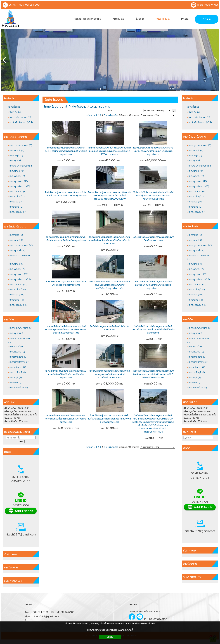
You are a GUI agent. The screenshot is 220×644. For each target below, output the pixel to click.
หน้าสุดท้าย (113, 115)
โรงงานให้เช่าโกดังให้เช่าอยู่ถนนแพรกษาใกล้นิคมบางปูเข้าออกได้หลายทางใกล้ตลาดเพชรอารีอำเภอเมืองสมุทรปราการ (66, 330)
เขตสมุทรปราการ (100, 107)
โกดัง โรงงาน (54, 100)
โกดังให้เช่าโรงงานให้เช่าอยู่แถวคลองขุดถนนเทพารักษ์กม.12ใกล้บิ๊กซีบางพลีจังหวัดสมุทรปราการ (66, 374)
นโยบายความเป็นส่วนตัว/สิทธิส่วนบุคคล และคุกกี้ (110, 630)
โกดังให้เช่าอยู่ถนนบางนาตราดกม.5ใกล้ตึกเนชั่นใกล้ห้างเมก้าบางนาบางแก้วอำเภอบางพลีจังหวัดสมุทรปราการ (110, 419)
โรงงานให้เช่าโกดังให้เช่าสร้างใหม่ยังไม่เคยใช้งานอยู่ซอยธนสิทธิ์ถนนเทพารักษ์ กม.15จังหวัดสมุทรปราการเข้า (110, 285)
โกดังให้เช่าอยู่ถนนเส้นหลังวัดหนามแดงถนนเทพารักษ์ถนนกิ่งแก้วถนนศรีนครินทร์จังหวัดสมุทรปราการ (110, 240)
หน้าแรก (89, 115)
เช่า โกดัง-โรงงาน (76, 107)
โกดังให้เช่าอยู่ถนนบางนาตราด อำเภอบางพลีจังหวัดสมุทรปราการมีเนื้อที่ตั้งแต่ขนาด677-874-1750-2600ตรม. (153, 374)
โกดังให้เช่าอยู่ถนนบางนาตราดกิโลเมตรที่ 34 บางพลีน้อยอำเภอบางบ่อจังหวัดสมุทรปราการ (66, 194)
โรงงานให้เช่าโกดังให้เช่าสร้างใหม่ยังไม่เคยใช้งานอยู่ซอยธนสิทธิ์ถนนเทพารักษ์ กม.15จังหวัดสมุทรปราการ (110, 374)
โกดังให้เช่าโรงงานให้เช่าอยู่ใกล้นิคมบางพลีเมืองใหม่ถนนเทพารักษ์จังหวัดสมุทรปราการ (66, 239)
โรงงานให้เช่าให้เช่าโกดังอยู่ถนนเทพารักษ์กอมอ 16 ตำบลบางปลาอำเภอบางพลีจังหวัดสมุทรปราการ (153, 151)
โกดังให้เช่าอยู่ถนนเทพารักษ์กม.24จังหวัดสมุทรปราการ (110, 328)
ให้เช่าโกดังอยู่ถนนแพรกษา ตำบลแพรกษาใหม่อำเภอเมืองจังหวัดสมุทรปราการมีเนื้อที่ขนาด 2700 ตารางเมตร (110, 151)
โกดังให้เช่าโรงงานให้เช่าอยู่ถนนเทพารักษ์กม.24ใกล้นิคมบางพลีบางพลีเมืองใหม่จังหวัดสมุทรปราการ (66, 151)
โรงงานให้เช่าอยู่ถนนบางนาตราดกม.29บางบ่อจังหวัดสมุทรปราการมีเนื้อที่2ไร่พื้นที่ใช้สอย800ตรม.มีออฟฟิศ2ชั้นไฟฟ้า (110, 196)
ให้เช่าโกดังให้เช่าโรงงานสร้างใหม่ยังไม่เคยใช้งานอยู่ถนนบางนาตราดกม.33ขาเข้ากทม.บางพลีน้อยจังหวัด (153, 196)
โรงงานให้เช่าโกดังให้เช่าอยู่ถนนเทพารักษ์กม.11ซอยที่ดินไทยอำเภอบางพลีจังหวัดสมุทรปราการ (153, 285)
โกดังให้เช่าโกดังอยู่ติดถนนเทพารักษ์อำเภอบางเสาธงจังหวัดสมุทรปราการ (66, 283)
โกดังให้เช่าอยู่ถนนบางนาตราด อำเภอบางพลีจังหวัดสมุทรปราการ (153, 239)
